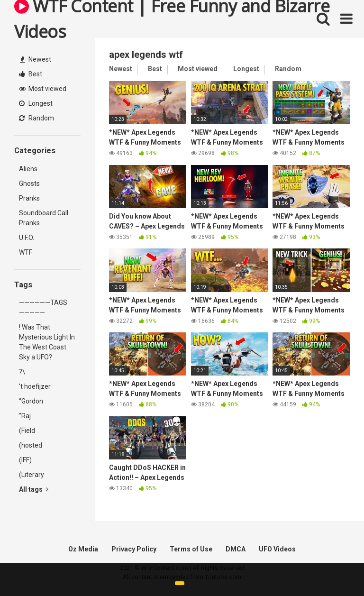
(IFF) (25, 460)
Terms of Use (191, 549)
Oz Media (83, 549)
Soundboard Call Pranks (44, 218)
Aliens (28, 169)
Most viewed (43, 89)
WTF (26, 252)
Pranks (29, 198)
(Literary (32, 475)
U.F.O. (27, 238)
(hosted (31, 445)
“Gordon (31, 401)
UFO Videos (277, 549)
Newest (36, 59)
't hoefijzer (35, 386)
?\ (22, 372)
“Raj (25, 416)
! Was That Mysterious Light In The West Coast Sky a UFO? (47, 342)
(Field (27, 431)
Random (36, 118)
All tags (34, 489)
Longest (36, 103)
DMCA (236, 549)
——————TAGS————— (43, 307)
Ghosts (29, 183)
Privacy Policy (134, 549)
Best (31, 74)
